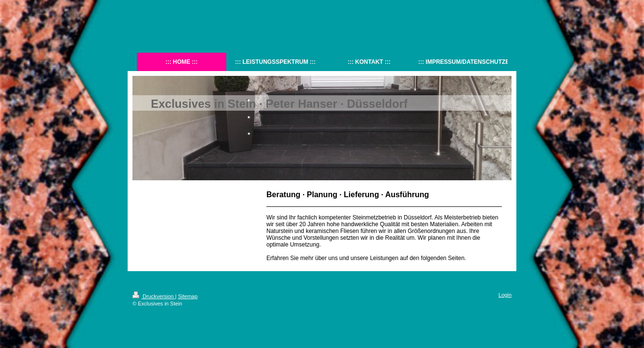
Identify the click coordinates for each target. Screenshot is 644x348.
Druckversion (154, 296)
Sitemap (188, 296)
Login (505, 295)
